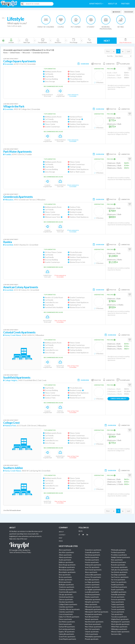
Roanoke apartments (118, 565)
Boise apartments (65, 575)
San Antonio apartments (119, 572)
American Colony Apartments (21, 287)
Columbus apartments (66, 612)
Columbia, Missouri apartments (69, 609)
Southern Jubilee (13, 468)
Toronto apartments (118, 609)
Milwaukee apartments (93, 607)
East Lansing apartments (67, 629)
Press (61, 541)
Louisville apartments (92, 592)
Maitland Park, (10, 426)
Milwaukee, (9, 200)
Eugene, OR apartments (67, 632)
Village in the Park (14, 106)
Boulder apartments (65, 580)
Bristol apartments (65, 582)
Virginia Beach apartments (120, 619)
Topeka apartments (118, 607)
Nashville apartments (92, 617)
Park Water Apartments (17, 152)
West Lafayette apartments (120, 624)
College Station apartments (68, 604)
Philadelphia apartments (93, 637)
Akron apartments (65, 550)
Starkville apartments (118, 594)
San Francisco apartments (120, 577)
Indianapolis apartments (93, 565)
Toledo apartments (118, 604)
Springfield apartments (119, 592)
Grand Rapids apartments (67, 639)
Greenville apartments (92, 552)
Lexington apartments (92, 587)
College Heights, (11, 380)
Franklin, (8, 154)
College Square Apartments (20, 61)
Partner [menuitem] (125, 4)
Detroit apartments (65, 624)
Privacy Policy (26, 552)
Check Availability (118, 399)
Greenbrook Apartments (18, 197)
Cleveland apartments (66, 602)
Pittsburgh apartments (119, 550)
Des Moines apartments (67, 622)
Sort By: (110, 56)
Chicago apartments (66, 594)
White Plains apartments (119, 627)
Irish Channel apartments (93, 570)
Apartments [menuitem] (96, 4)
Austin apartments (65, 560)
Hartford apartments (92, 557)
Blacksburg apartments (67, 570)
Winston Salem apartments (120, 632)
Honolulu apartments (92, 560)
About (61, 532)
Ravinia (7, 242)
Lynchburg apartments (92, 594)
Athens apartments (65, 555)
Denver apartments (65, 619)
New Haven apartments (93, 624)
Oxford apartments (91, 634)
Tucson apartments (118, 612)
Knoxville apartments (92, 580)
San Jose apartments (118, 580)
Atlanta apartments (65, 557)
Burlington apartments (66, 585)
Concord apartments (66, 614)
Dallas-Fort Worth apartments (69, 617)
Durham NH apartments (67, 627)
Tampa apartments (117, 602)
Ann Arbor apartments (66, 552)
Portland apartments (118, 552)
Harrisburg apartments (93, 555)
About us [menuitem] (113, 4)
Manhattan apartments (93, 599)
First (108, 51)
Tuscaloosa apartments (119, 617)
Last (129, 51)
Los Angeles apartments (93, 590)
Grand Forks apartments (67, 637)
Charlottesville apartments (68, 592)
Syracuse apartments (118, 599)
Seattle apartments (117, 585)
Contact (62, 535)
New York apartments (92, 629)
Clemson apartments (66, 599)
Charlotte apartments (66, 590)
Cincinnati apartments (66, 597)
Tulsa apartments (117, 614)
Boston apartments (65, 577)
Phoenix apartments (92, 639)
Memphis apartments (92, 602)
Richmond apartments (119, 562)
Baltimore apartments (66, 562)
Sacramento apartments (119, 567)
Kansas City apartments (93, 577)
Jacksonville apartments (93, 575)
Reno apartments (117, 560)
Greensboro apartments (93, 550)
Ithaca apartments (91, 572)
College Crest (11, 423)
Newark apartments (92, 619)
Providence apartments (119, 555)
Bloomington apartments (67, 572)
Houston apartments (92, 562)
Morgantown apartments (93, 614)
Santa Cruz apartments (119, 582)
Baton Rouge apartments (67, 565)
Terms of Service (15, 552)
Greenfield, (9, 245)
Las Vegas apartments (92, 582)
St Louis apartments (118, 597)
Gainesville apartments (66, 634)
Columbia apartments (66, 607)
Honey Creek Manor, (13, 335)
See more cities (116, 634)
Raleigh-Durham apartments (121, 557)
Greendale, (9, 64)
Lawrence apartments (92, 585)
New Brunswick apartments (94, 622)
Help (61, 538)
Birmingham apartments (67, 567)
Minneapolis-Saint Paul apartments (97, 612)
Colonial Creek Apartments (19, 332)
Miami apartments (91, 604)
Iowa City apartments (92, 567)
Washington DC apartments (120, 622)
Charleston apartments (67, 587)
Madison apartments (92, 597)
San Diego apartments (119, 575)
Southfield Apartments (17, 378)
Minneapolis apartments (93, 609)
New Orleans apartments (93, 627)
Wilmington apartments (119, 629)
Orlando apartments (92, 632)
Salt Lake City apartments (120, 570)
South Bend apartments (119, 587)
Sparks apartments (117, 590)
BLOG (81, 531)
